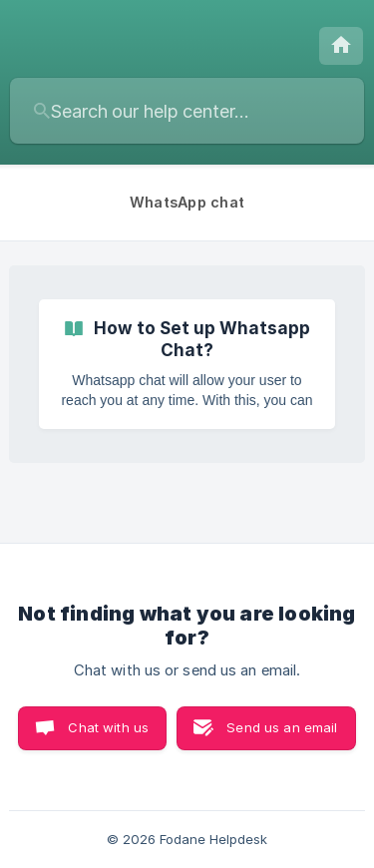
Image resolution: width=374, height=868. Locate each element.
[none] (341, 46)
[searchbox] (187, 111)
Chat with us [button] (108, 727)
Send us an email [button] (282, 727)
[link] (187, 364)
